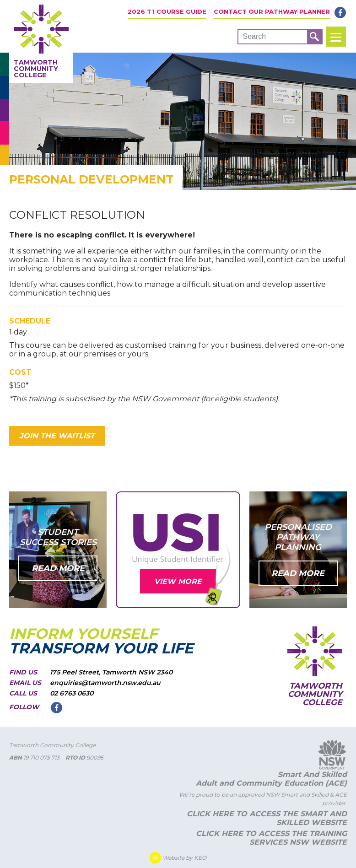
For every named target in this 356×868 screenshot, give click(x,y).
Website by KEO (178, 858)
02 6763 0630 (72, 693)
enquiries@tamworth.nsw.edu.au (105, 683)
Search (254, 36)
